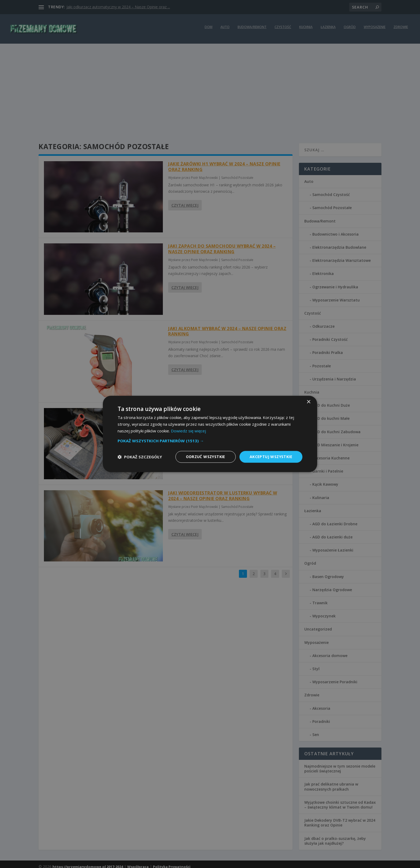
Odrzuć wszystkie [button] (205, 457)
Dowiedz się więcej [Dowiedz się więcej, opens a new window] (188, 431)
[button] (210, 441)
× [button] (308, 402)
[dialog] (210, 434)
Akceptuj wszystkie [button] (271, 457)
